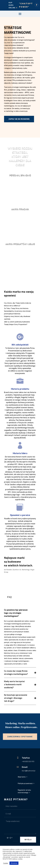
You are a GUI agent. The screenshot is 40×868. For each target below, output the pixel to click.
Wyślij (28, 840)
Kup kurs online (12, 5)
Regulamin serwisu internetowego (24, 791)
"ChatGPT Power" (26, 5)
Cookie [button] (6, 863)
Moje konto (22, 777)
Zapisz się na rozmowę (19, 119)
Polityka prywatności (25, 784)
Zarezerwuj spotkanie (20, 737)
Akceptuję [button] (14, 863)
